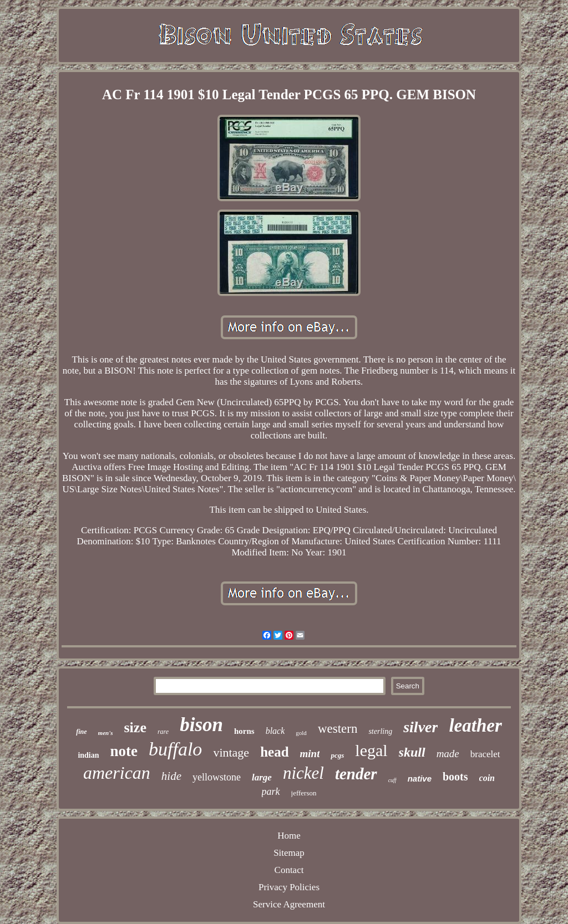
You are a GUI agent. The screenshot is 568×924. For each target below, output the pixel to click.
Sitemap (289, 853)
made (448, 754)
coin (487, 778)
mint (310, 754)
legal (371, 750)
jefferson (304, 793)
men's (106, 733)
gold (301, 733)
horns (244, 731)
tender (356, 774)
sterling (380, 731)
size (135, 728)
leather (475, 726)
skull (412, 752)
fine (81, 732)
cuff (392, 780)
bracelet (485, 754)
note (124, 751)
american (117, 773)
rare (163, 732)
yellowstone (217, 777)
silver (420, 727)
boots (455, 777)
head (274, 752)
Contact (289, 870)
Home (289, 836)
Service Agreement (289, 904)
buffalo (175, 749)
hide (171, 776)
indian (88, 755)
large (262, 777)
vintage (231, 752)
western (338, 729)
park (271, 792)
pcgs (337, 755)
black (275, 731)
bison (201, 725)
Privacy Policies (289, 887)
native (420, 778)
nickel (303, 773)
